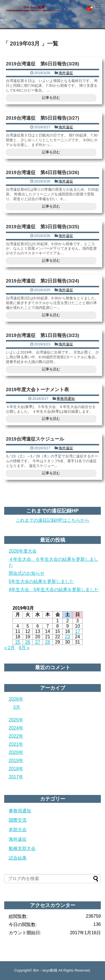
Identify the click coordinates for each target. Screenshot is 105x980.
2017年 (16, 777)
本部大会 (18, 830)
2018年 (16, 769)
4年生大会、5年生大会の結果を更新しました (54, 590)
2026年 (16, 699)
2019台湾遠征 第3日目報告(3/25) (43, 227)
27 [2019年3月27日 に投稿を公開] (38, 642)
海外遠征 (66, 73)
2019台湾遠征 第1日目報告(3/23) (43, 335)
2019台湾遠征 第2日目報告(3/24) (43, 281)
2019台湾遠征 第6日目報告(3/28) (43, 64)
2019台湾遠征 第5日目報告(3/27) (43, 118)
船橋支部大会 (22, 848)
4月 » (24, 648)
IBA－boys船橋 (45, 970)
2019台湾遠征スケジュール (35, 439)
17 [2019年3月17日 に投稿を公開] (78, 631)
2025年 (16, 720)
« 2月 (10, 648)
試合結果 (18, 858)
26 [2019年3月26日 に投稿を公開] (28, 642)
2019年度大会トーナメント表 (37, 390)
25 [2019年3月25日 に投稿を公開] (18, 642)
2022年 (16, 736)
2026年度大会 (23, 551)
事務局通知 (66, 399)
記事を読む (51, 98)
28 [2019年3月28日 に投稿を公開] (48, 642)
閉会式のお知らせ (27, 573)
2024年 (16, 728)
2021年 (16, 744)
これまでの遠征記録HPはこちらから (52, 520)
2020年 (16, 752)
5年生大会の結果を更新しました (41, 581)
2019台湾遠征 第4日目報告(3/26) (43, 173)
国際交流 (18, 820)
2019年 (16, 761)
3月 (17, 707)
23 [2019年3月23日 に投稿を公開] (67, 637)
